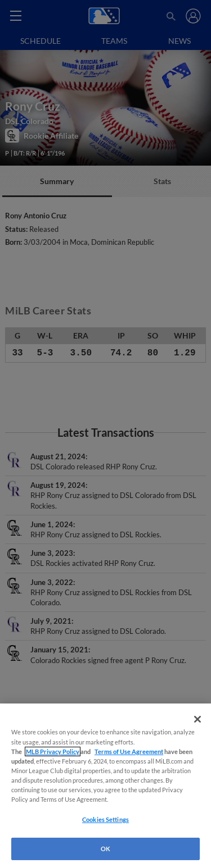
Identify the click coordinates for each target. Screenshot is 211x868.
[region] (105, 786)
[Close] (197, 719)
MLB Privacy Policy (53, 751)
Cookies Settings (105, 819)
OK (105, 849)
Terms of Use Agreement (129, 751)
